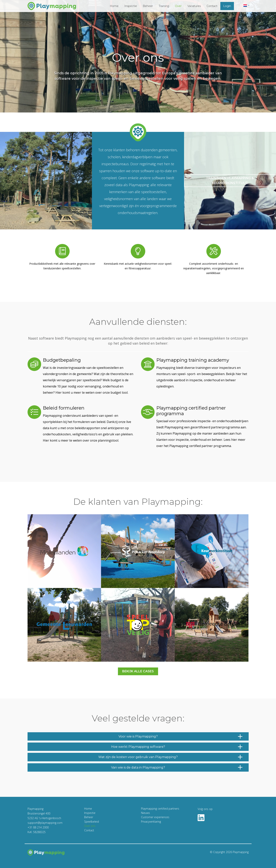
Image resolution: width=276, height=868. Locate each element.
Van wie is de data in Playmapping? (177, 767)
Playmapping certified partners (160, 809)
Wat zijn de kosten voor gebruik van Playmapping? (170, 757)
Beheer (148, 6)
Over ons (90, 826)
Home (114, 6)
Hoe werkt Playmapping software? (177, 747)
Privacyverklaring (151, 822)
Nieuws (145, 813)
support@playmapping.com (45, 823)
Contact (212, 6)
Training (164, 6)
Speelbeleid (92, 822)
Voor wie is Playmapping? (180, 736)
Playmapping (241, 852)
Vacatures (194, 6)
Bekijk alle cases (138, 671)
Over (178, 6)
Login (227, 6)
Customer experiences (155, 817)
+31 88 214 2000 (38, 827)
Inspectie (131, 6)
